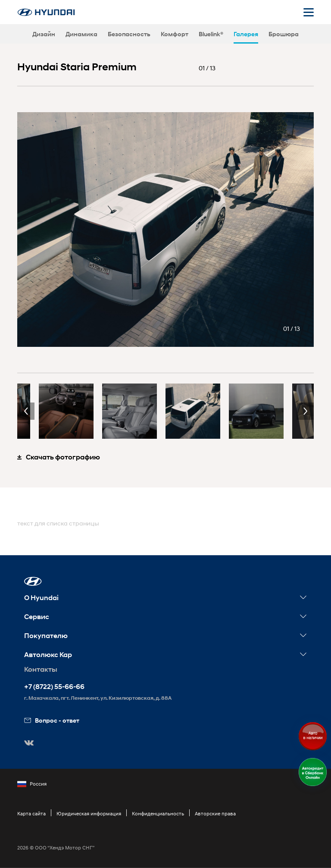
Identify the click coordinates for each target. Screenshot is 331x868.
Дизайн (44, 34)
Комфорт (175, 34)
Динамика (81, 34)
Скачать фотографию (59, 457)
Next (305, 411)
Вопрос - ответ (52, 720)
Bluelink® (211, 34)
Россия (32, 784)
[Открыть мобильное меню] (309, 12)
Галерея (246, 34)
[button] (33, 581)
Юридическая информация (89, 813)
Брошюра (284, 34)
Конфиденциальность (158, 813)
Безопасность (129, 34)
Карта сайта (31, 813)
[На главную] (46, 12)
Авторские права (215, 813)
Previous (26, 411)
